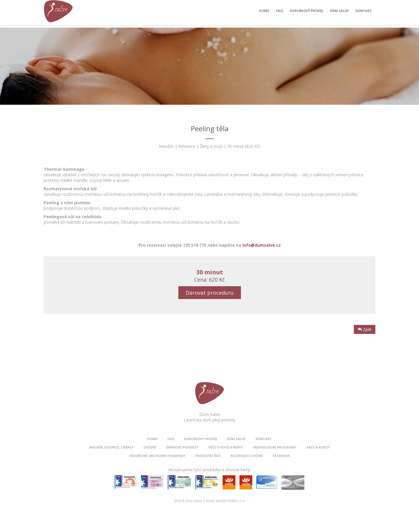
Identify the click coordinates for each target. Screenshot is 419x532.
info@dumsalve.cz (262, 245)
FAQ (279, 12)
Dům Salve (339, 12)
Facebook (281, 456)
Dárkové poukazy (182, 447)
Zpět (365, 329)
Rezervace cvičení (247, 456)
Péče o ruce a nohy (226, 447)
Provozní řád (208, 456)
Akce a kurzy (318, 447)
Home (264, 12)
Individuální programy (275, 447)
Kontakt (364, 12)
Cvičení (150, 447)
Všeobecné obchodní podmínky (157, 456)
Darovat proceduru (210, 293)
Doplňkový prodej (306, 12)
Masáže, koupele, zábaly (111, 447)
